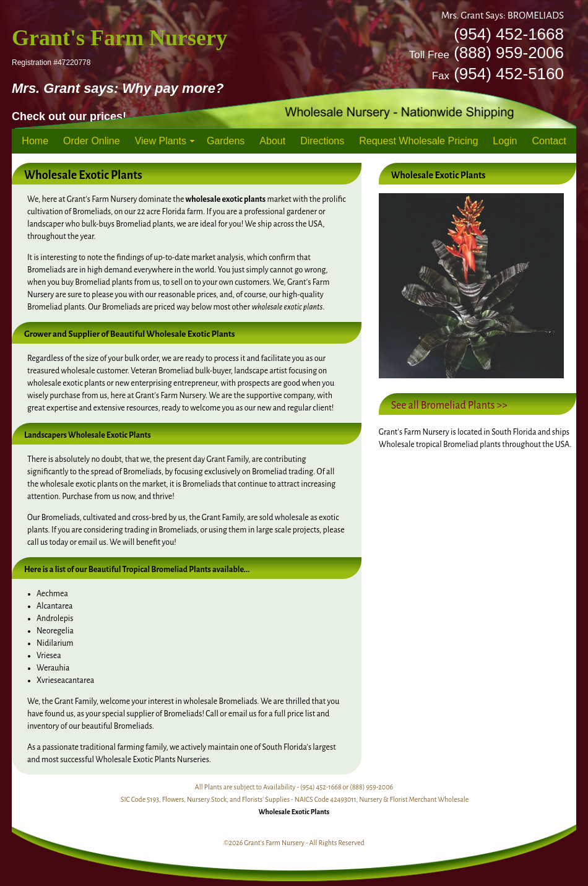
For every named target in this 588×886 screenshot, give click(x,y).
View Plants (161, 141)
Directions (322, 141)
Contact (549, 141)
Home (35, 141)
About (272, 141)
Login (505, 141)
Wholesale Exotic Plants (294, 812)
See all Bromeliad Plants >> (449, 406)
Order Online (92, 141)
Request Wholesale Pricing (418, 141)
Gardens (226, 141)
